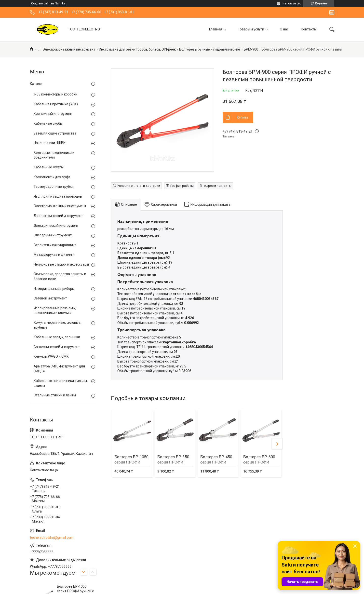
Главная (216, 29)
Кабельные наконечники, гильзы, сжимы (61, 383)
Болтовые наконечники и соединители (54, 155)
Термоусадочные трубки (54, 187)
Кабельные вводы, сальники (57, 337)
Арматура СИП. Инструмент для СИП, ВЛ (59, 369)
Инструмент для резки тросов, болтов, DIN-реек (137, 49)
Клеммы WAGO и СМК (51, 356)
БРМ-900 (251, 49)
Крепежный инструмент (53, 114)
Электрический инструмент (56, 226)
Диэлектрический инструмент (58, 216)
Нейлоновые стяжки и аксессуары (61, 264)
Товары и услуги (251, 29)
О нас (284, 29)
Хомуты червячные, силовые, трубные (57, 325)
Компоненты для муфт (52, 177)
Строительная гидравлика (55, 245)
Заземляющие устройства (55, 133)
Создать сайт (40, 3)
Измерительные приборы (54, 289)
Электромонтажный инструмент (69, 49)
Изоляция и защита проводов (58, 196)
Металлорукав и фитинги (54, 255)
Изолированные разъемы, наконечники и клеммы (55, 310)
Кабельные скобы (48, 123)
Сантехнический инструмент (57, 347)
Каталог (37, 84)
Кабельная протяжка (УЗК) (56, 104)
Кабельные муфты (49, 167)
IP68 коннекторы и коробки (55, 94)
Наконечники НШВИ (50, 143)
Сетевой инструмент (50, 298)
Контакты (309, 29)
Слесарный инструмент (53, 235)
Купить (243, 117)
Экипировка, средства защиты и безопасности (60, 276)
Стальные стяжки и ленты (55, 395)
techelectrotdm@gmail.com (52, 538)
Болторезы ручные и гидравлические (210, 49)
